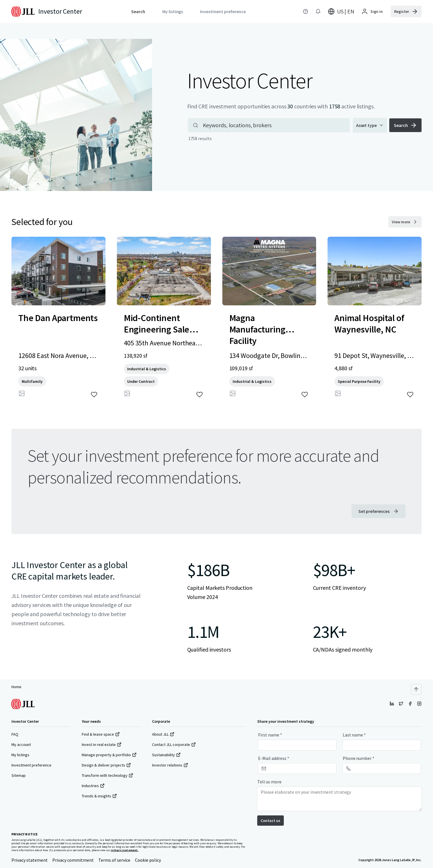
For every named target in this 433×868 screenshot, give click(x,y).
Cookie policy (148, 860)
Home (16, 687)
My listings (20, 755)
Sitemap (19, 775)
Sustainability (166, 755)
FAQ (15, 734)
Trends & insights (99, 796)
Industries (93, 786)
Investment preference (31, 765)
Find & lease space (101, 734)
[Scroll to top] (416, 689)
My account (21, 744)
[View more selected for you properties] (405, 222)
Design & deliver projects (106, 765)
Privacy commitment (73, 860)
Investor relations (170, 765)
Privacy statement (30, 860)
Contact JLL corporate (174, 744)
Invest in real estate (102, 744)
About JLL (163, 734)
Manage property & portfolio (109, 755)
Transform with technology (107, 775)
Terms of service (114, 860)
